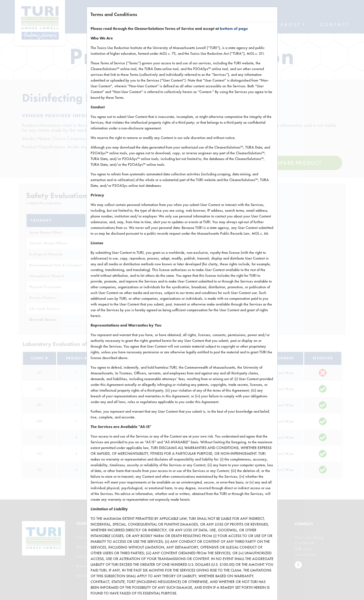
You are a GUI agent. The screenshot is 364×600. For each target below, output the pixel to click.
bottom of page (234, 29)
